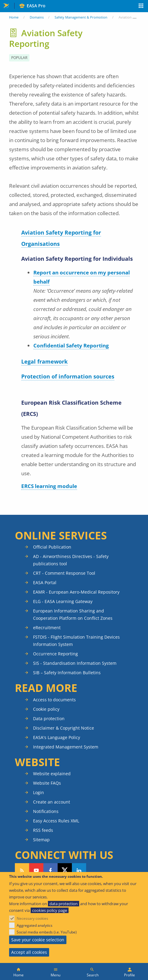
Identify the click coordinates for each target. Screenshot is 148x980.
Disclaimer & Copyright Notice (64, 728)
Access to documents (54, 700)
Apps (141, 6)
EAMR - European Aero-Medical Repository (76, 592)
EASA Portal (45, 582)
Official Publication (52, 547)
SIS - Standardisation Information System (75, 663)
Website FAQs (47, 783)
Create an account (52, 802)
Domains (37, 17)
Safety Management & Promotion (81, 17)
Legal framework (44, 361)
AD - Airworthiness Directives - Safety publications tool (71, 560)
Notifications (46, 811)
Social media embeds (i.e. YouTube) (47, 932)
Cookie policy (46, 709)
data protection (64, 904)
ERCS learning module (49, 486)
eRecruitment (47, 628)
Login (39, 792)
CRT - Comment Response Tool (64, 573)
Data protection (49, 718)
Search (93, 975)
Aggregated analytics (35, 925)
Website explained (52, 774)
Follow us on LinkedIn (79, 870)
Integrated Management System (66, 747)
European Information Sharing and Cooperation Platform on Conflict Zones (73, 614)
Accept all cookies (29, 952)
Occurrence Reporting (55, 654)
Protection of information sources (68, 376)
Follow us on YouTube (36, 870)
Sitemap (41, 840)
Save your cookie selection (38, 940)
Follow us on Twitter (65, 870)
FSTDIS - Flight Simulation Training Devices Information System (76, 641)
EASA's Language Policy (57, 737)
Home (14, 17)
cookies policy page (50, 910)
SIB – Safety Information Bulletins (67, 673)
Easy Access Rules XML (56, 821)
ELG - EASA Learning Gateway (63, 601)
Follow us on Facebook (50, 870)
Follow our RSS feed (22, 870)
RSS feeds (43, 830)
